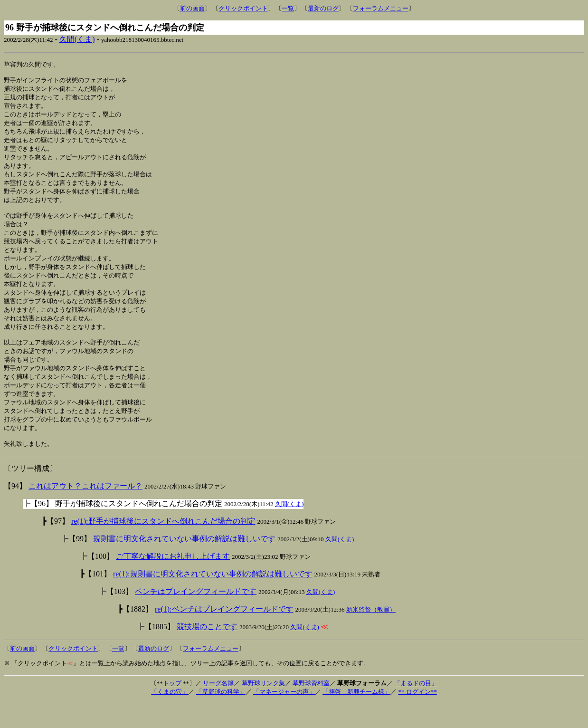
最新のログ (323, 8)
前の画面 (192, 8)
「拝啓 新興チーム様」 (356, 717)
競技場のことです (207, 652)
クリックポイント (243, 8)
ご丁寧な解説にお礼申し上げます (173, 582)
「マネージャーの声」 (284, 717)
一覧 (288, 8)
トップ (172, 709)
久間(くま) (77, 39)
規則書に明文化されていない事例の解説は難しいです (184, 564)
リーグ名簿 (218, 709)
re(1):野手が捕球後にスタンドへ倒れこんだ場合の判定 (163, 547)
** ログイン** (417, 717)
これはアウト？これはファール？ (85, 512)
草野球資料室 (311, 709)
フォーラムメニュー (381, 8)
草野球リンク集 (263, 709)
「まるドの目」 (416, 709)
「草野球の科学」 (221, 717)
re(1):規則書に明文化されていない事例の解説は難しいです (213, 599)
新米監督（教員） (371, 635)
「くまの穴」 (170, 717)
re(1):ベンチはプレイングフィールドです (224, 635)
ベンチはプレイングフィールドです (196, 617)
